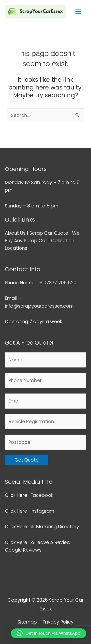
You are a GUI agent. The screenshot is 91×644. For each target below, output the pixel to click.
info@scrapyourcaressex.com (39, 306)
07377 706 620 (60, 283)
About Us (15, 233)
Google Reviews (24, 550)
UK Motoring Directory (54, 527)
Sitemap (27, 622)
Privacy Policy (58, 622)
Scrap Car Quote (49, 233)
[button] (49, 633)
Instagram (43, 511)
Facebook (43, 495)
